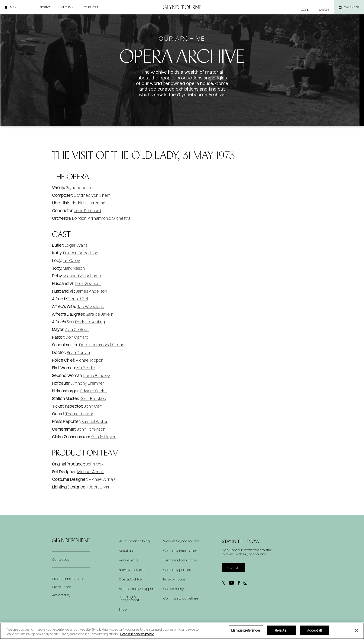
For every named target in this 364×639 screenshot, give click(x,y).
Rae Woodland (90, 306)
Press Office (62, 587)
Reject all (281, 630)
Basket (324, 10)
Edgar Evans (76, 245)
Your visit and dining (134, 541)
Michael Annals (91, 472)
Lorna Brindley (97, 375)
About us (126, 551)
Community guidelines (181, 598)
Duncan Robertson (81, 253)
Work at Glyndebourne (181, 541)
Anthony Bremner (88, 383)
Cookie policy (174, 589)
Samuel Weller (94, 421)
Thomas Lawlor (79, 414)
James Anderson (91, 291)
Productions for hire (67, 579)
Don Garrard (77, 337)
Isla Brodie (86, 368)
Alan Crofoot (77, 329)
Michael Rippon (89, 360)
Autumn (67, 7)
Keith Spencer (88, 283)
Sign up (234, 568)
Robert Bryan (98, 487)
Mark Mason (74, 268)
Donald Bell (78, 299)
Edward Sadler (94, 391)
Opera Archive (130, 579)
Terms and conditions (180, 560)
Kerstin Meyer (103, 437)
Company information (180, 551)
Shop (123, 610)
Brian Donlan (78, 352)
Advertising (61, 595)
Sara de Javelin (100, 314)
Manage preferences (246, 630)
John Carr (93, 406)
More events (128, 560)
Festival (46, 7)
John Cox (95, 464)
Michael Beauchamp (82, 276)
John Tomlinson (91, 429)
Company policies (177, 570)
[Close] (357, 630)
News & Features (132, 570)
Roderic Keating (90, 322)
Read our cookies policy (137, 634)
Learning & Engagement (129, 598)
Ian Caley (71, 261)
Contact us (60, 559)
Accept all (314, 630)
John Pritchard (88, 211)
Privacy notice (174, 579)
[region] (182, 631)
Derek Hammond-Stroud (102, 345)
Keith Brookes (93, 398)
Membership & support (137, 589)
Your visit (91, 7)
